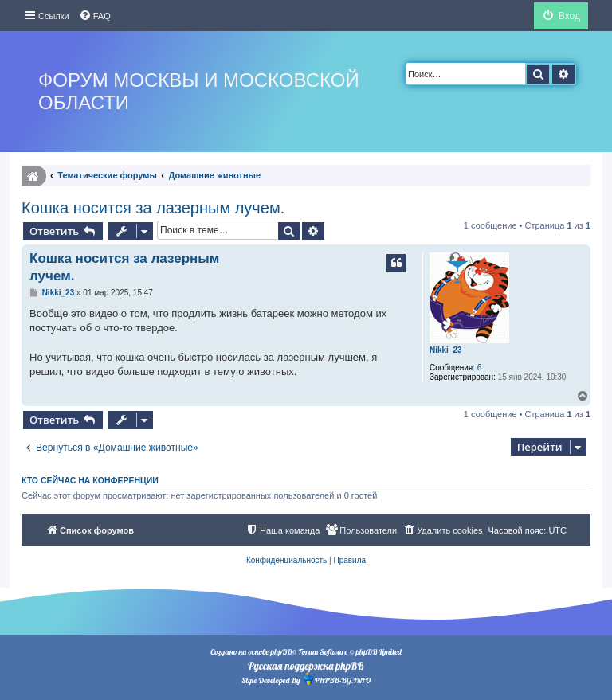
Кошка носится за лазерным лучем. (153, 208)
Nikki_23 (446, 350)
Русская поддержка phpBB (306, 666)
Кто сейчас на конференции (90, 480)
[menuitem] (95, 16)
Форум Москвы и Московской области (199, 91)
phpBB (281, 652)
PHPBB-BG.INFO (336, 679)
